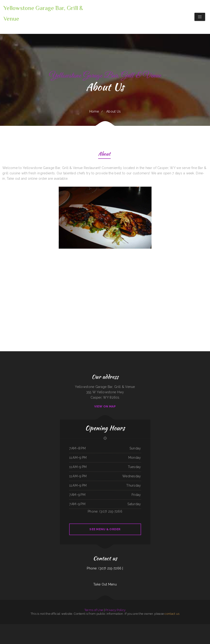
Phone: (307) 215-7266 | (105, 568)
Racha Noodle (172, 632)
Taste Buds (183, 632)
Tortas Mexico (115, 632)
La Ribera (157, 632)
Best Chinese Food (84, 632)
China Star (63, 627)
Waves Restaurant (167, 632)
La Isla (95, 632)
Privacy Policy (115, 610)
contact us (172, 614)
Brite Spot (131, 627)
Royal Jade (92, 627)
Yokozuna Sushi (10, 627)
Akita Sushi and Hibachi (109, 627)
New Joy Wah (31, 627)
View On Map (105, 406)
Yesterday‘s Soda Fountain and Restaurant (133, 632)
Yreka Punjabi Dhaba (126, 627)
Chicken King (34, 632)
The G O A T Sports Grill (151, 632)
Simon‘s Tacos (150, 627)
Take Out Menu (105, 584)
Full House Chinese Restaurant (108, 632)
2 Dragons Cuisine (185, 627)
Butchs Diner (141, 632)
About (104, 154)
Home (94, 111)
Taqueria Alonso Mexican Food (163, 627)
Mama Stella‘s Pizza (15, 627)
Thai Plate (43, 627)
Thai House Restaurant (37, 627)
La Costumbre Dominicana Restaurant (70, 627)
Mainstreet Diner (161, 632)
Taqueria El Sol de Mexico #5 (41, 632)
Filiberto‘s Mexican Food (49, 632)
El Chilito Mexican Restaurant (178, 627)
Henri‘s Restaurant (25, 627)
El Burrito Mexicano (201, 627)
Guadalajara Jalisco (195, 627)
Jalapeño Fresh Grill (178, 632)
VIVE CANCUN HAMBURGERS (49, 627)
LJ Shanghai (145, 632)
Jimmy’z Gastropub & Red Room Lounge (26, 632)
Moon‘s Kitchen (78, 627)
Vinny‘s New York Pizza (57, 627)
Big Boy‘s (96, 627)
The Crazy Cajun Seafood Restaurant (68, 632)
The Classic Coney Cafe (100, 632)
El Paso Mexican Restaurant (122, 632)
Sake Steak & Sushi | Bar (101, 627)
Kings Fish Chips (145, 627)
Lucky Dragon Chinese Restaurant (138, 627)
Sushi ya (206, 627)
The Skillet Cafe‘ (171, 627)
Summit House (88, 627)
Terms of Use (94, 610)
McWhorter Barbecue (156, 627)
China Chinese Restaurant (77, 632)
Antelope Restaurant (90, 632)
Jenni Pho (190, 627)
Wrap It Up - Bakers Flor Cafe (118, 627)
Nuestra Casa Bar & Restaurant (57, 632)
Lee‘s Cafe (21, 627)
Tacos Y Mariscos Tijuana (3, 627)
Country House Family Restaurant (191, 632)
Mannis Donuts (83, 627)
